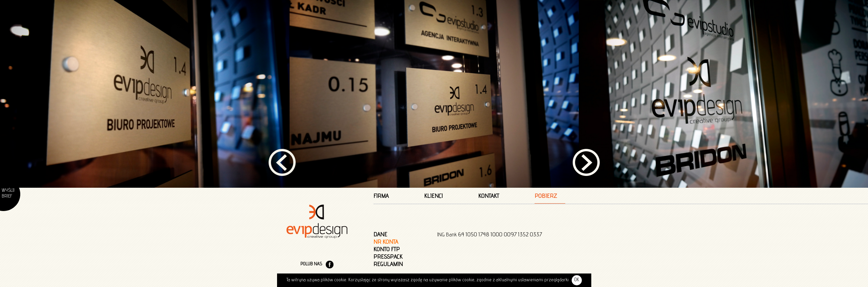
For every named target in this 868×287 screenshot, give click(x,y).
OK (577, 280)
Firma (381, 121)
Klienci (433, 121)
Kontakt (489, 121)
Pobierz (546, 121)
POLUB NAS (311, 189)
